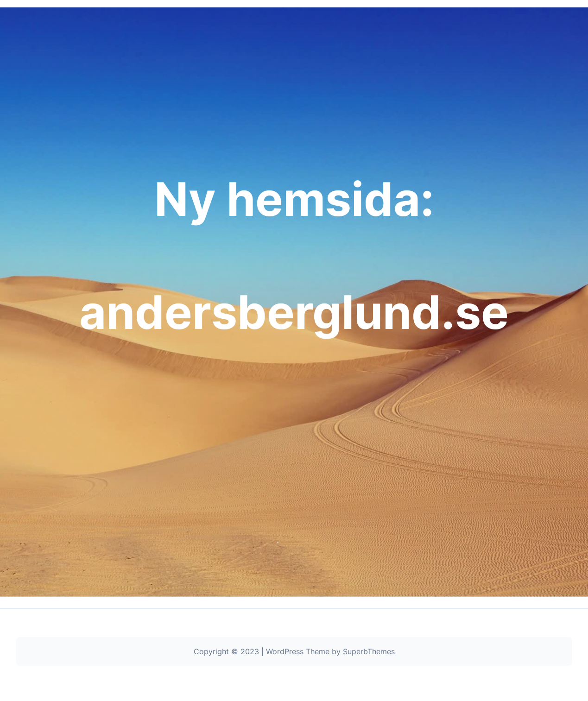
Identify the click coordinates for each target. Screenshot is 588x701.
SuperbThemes (369, 651)
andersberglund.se (294, 312)
